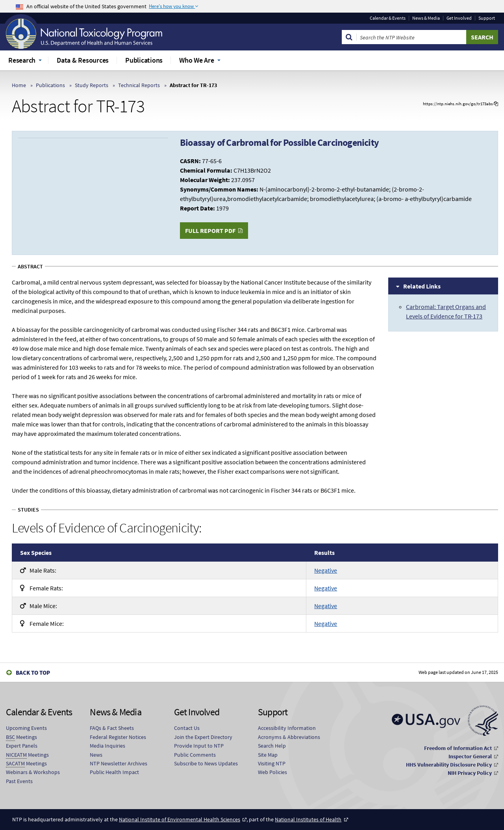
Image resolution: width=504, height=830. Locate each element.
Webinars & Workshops (33, 772)
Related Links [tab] (422, 286)
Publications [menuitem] (144, 60)
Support (487, 18)
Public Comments (195, 755)
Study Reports (92, 85)
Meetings (21, 737)
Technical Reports (139, 85)
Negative (326, 570)
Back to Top (33, 673)
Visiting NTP (272, 763)
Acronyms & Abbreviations (289, 737)
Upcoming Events (26, 728)
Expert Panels (22, 746)
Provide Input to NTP (199, 746)
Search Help (272, 746)
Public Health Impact (114, 772)
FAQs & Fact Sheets (112, 728)
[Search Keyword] (411, 37)
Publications (50, 85)
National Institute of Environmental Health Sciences (180, 819)
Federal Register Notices (118, 737)
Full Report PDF (210, 231)
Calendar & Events (388, 18)
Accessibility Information (287, 728)
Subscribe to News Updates (206, 763)
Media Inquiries (107, 746)
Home (19, 85)
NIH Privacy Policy (470, 773)
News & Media (426, 18)
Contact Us (187, 728)
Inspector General (470, 756)
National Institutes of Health (308, 819)
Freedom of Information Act (458, 748)
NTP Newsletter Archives (119, 763)
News (96, 755)
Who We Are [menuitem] (197, 60)
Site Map (268, 755)
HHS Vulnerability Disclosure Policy (449, 765)
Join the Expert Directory (203, 737)
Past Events (19, 781)
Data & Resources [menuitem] (83, 60)
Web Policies (272, 772)
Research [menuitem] (22, 60)
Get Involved (459, 18)
